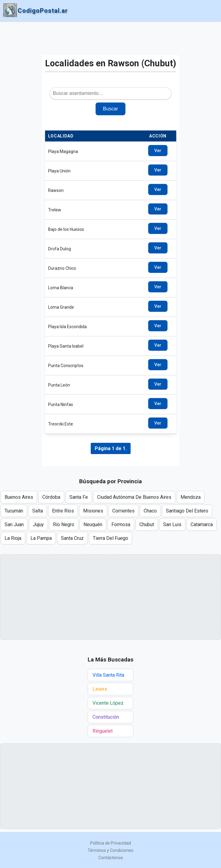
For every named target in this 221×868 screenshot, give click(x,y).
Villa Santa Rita (108, 675)
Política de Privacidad (111, 843)
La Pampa (41, 538)
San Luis (172, 524)
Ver (158, 151)
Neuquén (93, 524)
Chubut (147, 524)
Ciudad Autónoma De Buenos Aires (134, 497)
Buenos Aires (19, 497)
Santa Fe (79, 497)
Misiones (93, 511)
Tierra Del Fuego (111, 538)
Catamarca (202, 524)
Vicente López (108, 703)
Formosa (121, 524)
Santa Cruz (72, 538)
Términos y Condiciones (111, 850)
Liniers (100, 689)
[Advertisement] (111, 38)
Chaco (150, 511)
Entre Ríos (63, 511)
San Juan (14, 524)
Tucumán (14, 511)
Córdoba (51, 497)
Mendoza (191, 497)
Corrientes (123, 511)
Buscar (111, 109)
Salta (38, 511)
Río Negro (64, 524)
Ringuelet (103, 731)
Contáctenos (111, 858)
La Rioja (13, 538)
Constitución (106, 717)
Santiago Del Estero (187, 511)
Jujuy (38, 524)
